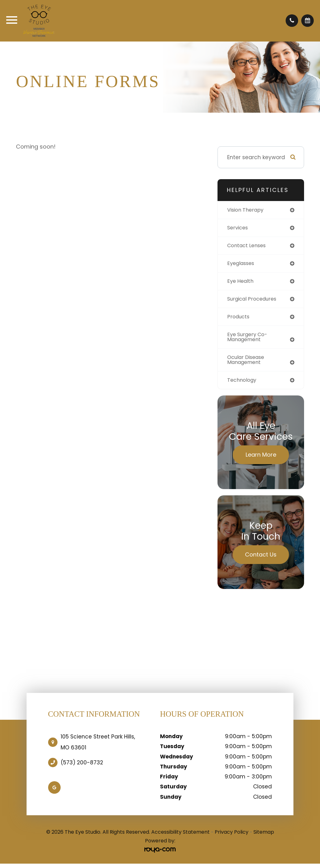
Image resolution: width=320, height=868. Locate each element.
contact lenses (248, 246)
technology (243, 384)
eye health (241, 282)
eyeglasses (242, 264)
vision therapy (247, 210)
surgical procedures (254, 301)
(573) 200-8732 (82, 767)
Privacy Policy (232, 836)
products (239, 319)
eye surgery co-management (249, 340)
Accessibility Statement (180, 836)
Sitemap (264, 836)
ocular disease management (248, 363)
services (238, 228)
